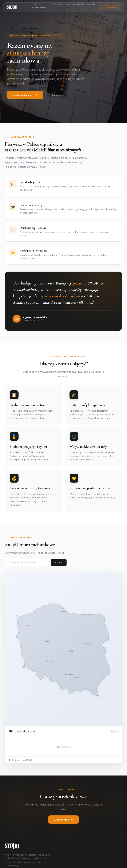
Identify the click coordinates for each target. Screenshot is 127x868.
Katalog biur (72, 808)
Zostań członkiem (25, 95)
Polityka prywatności (99, 863)
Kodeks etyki (11, 817)
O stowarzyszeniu (39, 6)
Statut (8, 812)
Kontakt (91, 4)
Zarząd (8, 808)
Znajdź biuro (58, 95)
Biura (68, 4)
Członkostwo (56, 4)
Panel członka (73, 812)
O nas (7, 803)
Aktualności (79, 4)
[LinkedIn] (15, 787)
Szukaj (59, 563)
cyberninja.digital (77, 863)
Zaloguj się (110, 7)
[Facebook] (7, 787)
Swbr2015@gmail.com (18, 834)
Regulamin (117, 863)
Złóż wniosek (64, 733)
